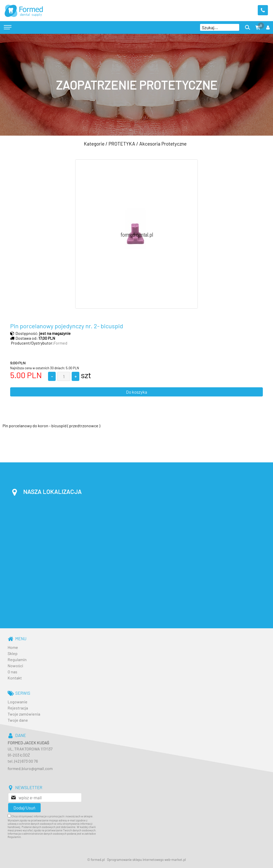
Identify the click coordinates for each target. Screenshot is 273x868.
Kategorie (94, 144)
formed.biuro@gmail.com (30, 768)
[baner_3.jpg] (136, 85)
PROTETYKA (122, 144)
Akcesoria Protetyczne (163, 144)
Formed (60, 343)
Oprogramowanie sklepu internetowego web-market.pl (146, 860)
